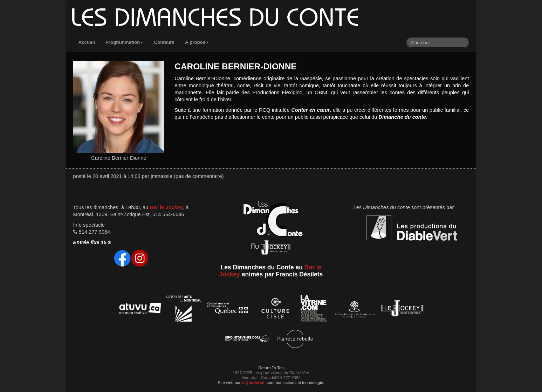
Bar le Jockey (166, 207)
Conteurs (164, 42)
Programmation (125, 42)
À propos (197, 42)
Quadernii (253, 382)
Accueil (87, 42)
